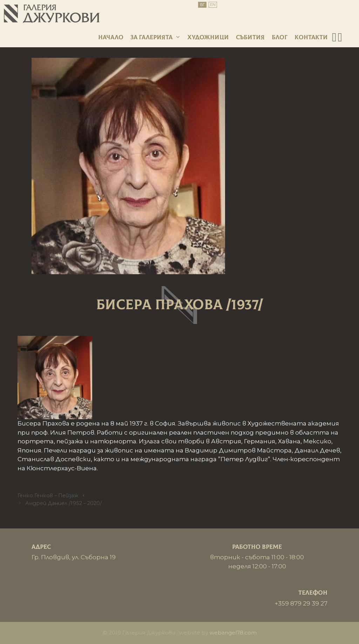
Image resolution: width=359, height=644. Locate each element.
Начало (111, 37)
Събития (250, 37)
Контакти (311, 37)
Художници (208, 37)
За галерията (156, 37)
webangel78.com (233, 633)
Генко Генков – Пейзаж (48, 496)
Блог (280, 37)
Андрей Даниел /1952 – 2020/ (63, 503)
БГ (202, 5)
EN (213, 5)
